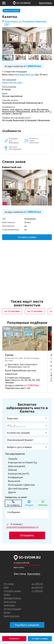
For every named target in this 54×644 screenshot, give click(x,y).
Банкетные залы (12, 616)
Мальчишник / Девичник (21, 485)
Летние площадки (12, 609)
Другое (12, 492)
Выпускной (14, 481)
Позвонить (14, 639)
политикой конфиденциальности (22, 527)
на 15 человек (35, 311)
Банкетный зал (12, 167)
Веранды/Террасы (12, 598)
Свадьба (13, 459)
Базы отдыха (10, 602)
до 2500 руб (37, 587)
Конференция (15, 477)
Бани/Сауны (9, 605)
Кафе (6, 587)
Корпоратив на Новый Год (23, 462)
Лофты (7, 595)
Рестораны (9, 584)
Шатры (7, 612)
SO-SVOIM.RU (24, 3)
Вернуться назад (11, 11)
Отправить (27, 535)
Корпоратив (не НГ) (19, 474)
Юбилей (12, 470)
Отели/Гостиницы (12, 591)
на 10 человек (12, 311)
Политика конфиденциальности (27, 565)
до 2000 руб (37, 584)
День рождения (17, 466)
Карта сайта (19, 567)
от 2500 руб (37, 591)
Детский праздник (18, 489)
